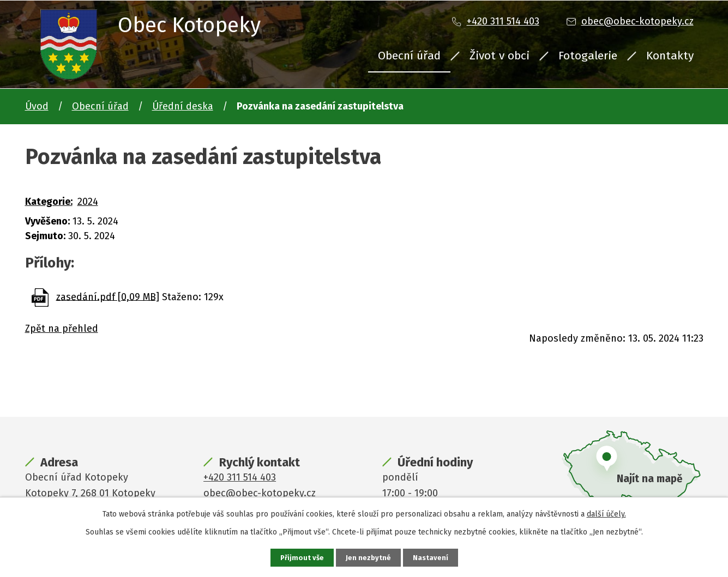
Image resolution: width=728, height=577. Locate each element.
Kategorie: (49, 202)
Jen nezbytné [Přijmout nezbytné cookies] (369, 557)
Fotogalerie (588, 56)
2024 (88, 202)
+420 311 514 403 (503, 21)
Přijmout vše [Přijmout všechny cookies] (301, 557)
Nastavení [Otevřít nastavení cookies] (432, 557)
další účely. (606, 513)
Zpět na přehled (62, 329)
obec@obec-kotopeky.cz (637, 21)
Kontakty (670, 56)
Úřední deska (183, 106)
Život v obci (500, 56)
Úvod (37, 106)
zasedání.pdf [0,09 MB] (108, 296)
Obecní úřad (409, 56)
